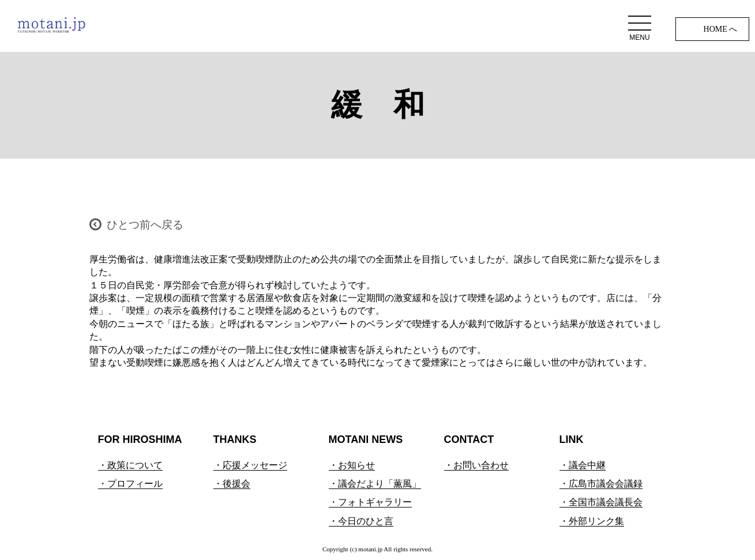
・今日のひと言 (361, 521)
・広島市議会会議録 (601, 484)
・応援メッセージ (250, 465)
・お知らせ (352, 465)
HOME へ (721, 29)
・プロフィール (130, 484)
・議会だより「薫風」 (375, 484)
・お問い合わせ (476, 465)
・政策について (130, 465)
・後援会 (232, 484)
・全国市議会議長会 (601, 502)
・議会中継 (583, 465)
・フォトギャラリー (370, 502)
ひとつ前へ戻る (145, 225)
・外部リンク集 (592, 521)
